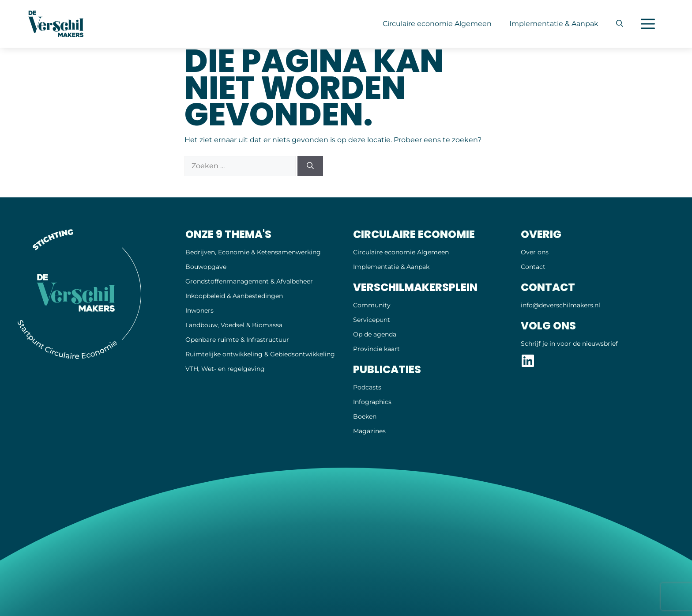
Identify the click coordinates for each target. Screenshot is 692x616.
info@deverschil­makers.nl (560, 305)
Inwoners (199, 310)
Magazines (369, 431)
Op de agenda (375, 334)
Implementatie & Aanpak (554, 24)
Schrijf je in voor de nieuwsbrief (569, 344)
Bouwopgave (206, 267)
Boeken (365, 416)
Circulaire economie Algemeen (437, 24)
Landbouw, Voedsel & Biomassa (234, 325)
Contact (533, 267)
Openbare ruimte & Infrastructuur (237, 340)
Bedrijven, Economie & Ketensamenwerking (253, 252)
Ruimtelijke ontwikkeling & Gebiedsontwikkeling (260, 354)
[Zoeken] (310, 166)
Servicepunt (372, 320)
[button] (620, 24)
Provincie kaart (376, 349)
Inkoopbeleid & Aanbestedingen (234, 296)
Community (372, 305)
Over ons (535, 252)
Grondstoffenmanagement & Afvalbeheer (249, 281)
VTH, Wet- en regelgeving (225, 369)
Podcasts (367, 387)
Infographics (372, 402)
